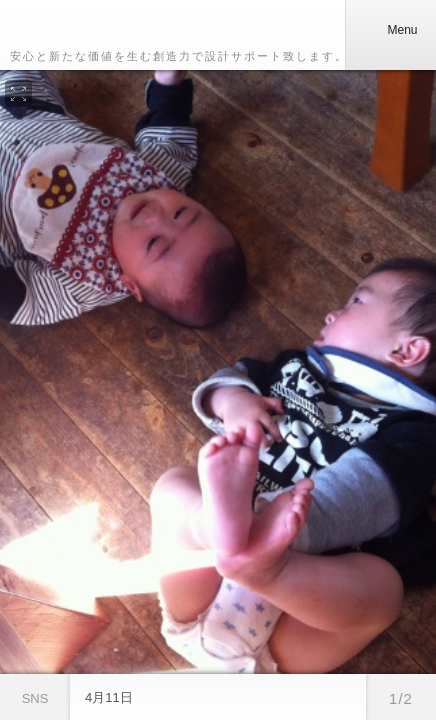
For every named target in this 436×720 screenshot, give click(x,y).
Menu (390, 30)
